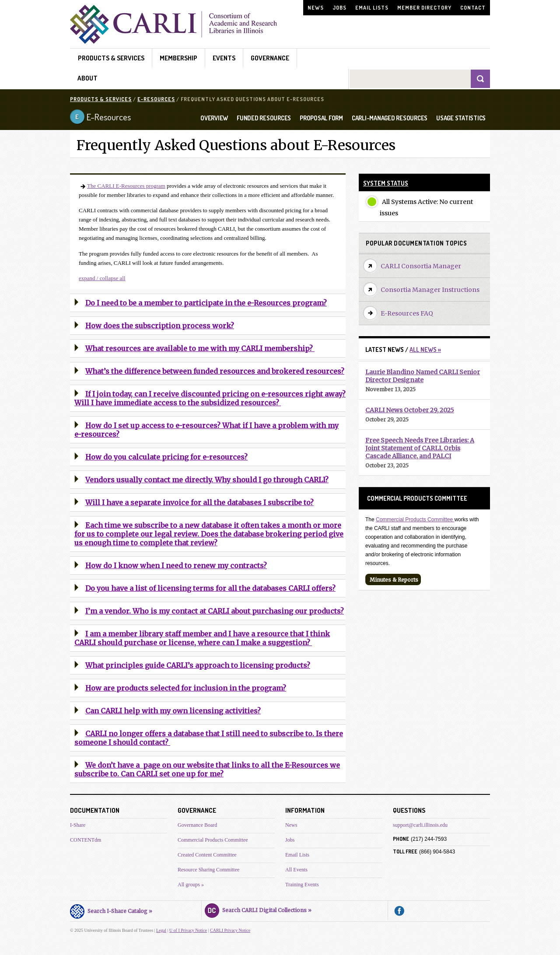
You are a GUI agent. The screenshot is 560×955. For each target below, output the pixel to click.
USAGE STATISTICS (461, 118)
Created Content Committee (207, 855)
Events (224, 58)
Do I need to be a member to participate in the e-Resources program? (206, 303)
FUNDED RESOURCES (264, 118)
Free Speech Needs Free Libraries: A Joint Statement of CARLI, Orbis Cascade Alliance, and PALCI (420, 448)
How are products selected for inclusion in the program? (186, 688)
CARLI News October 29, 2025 (410, 410)
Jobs (339, 8)
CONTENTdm (86, 840)
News (316, 8)
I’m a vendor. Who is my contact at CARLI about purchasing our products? (215, 611)
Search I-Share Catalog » (111, 910)
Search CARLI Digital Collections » (258, 909)
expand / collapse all (102, 278)
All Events (296, 870)
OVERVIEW (214, 118)
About (87, 78)
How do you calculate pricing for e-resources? (166, 457)
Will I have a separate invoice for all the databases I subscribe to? (199, 502)
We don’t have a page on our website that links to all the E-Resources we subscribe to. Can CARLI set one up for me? (207, 769)
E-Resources (156, 99)
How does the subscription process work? (160, 326)
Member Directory (424, 8)
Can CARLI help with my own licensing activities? (173, 711)
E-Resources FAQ (407, 313)
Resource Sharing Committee (208, 870)
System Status (386, 183)
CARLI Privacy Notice (230, 930)
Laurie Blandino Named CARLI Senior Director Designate (423, 376)
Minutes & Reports (394, 580)
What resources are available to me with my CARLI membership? (200, 348)
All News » (425, 349)
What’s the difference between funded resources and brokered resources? (215, 371)
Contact (473, 8)
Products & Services (111, 58)
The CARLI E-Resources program (126, 186)
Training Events (302, 885)
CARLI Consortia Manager (421, 266)
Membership (178, 58)
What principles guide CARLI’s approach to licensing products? (198, 665)
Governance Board (197, 825)
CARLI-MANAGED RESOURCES (390, 118)
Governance (270, 58)
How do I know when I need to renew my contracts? (176, 565)
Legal (161, 930)
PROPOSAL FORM (321, 118)
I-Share (78, 825)
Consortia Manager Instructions (430, 290)
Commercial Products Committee (415, 520)
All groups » (191, 885)
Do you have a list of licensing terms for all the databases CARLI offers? (210, 588)
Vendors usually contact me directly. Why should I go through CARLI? (207, 480)
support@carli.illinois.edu (420, 825)
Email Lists (372, 8)
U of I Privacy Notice (188, 930)
